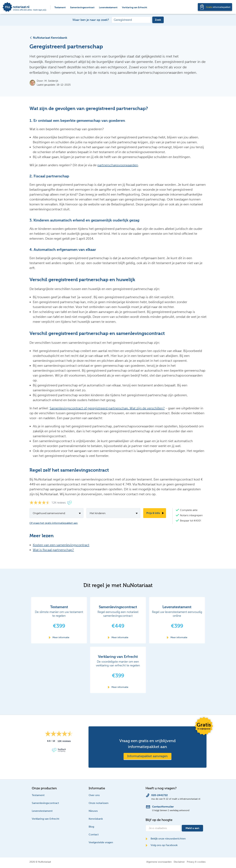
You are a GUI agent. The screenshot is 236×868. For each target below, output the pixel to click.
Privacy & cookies (196, 862)
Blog (91, 827)
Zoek (158, 20)
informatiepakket (218, 7)
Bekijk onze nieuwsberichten (166, 839)
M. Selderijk (51, 81)
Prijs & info (153, 513)
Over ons (94, 795)
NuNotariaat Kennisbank (48, 38)
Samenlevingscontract (82, 7)
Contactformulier (163, 807)
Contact (94, 834)
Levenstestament (108, 7)
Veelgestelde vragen (101, 842)
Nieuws (93, 811)
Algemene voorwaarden (159, 862)
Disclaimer (179, 862)
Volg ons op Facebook (162, 845)
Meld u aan (192, 828)
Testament (60, 7)
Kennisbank (96, 819)
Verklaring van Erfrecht (134, 7)
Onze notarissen (99, 803)
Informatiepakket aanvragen (147, 756)
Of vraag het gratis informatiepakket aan (54, 523)
